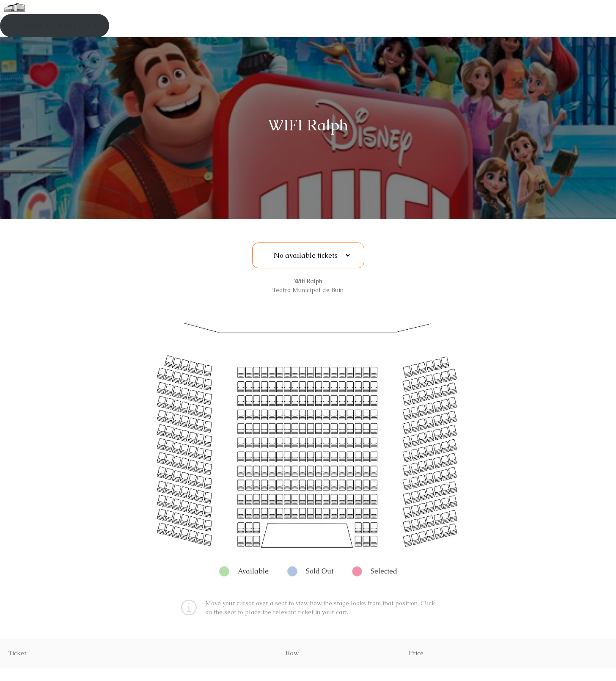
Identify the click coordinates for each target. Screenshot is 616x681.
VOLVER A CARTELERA (55, 26)
